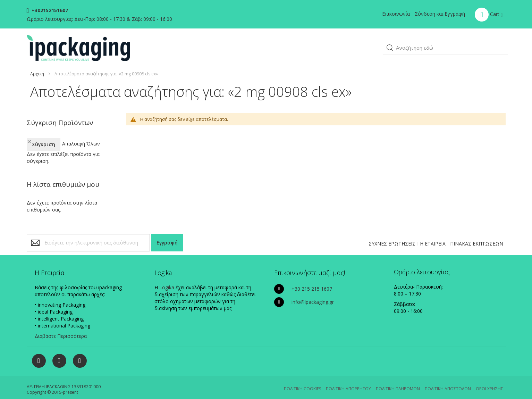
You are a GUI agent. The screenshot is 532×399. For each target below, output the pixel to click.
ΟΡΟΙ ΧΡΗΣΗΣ (489, 383)
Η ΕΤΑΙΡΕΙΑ (433, 237)
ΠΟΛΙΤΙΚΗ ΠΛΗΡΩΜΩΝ (398, 383)
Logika (167, 281)
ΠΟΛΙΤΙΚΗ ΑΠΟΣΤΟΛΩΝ (448, 383)
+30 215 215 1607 (312, 282)
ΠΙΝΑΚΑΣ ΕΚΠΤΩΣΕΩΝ (477, 237)
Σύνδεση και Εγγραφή (440, 14)
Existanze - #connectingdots (500, 396)
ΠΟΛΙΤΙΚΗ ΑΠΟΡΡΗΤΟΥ (348, 383)
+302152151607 (49, 10)
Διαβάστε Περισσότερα (61, 330)
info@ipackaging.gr (313, 296)
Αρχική (37, 74)
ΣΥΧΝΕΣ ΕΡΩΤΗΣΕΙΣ (392, 237)
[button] (390, 48)
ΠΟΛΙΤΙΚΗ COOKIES (302, 383)
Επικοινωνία (396, 14)
